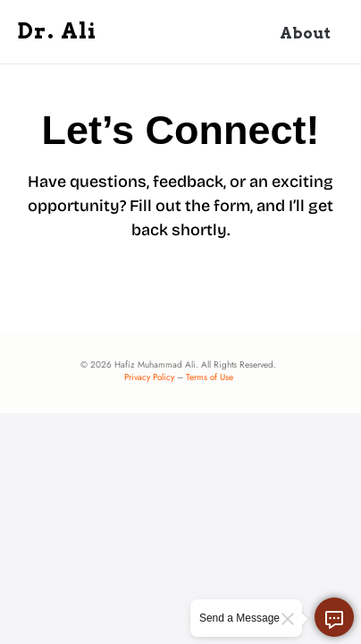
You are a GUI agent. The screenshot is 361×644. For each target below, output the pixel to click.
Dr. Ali (58, 31)
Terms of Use (210, 377)
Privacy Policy (149, 377)
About (305, 33)
